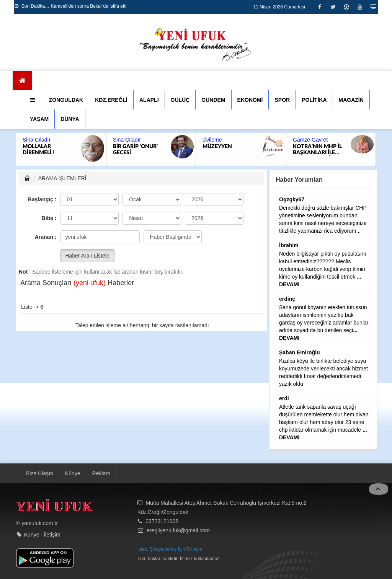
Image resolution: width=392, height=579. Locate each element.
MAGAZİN (351, 100)
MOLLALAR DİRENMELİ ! (38, 150)
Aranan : (46, 237)
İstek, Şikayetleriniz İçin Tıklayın (170, 549)
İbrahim (289, 245)
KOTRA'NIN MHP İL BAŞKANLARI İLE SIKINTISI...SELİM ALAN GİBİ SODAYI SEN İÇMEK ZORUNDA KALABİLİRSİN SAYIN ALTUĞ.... (319, 150)
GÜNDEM (213, 100)
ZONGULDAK (66, 100)
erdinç (287, 299)
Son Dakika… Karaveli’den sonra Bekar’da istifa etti (70, 6)
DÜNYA (70, 119)
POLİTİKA (314, 100)
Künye (73, 473)
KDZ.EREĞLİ (111, 100)
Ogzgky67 (292, 199)
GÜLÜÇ (180, 100)
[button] (33, 100)
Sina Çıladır (37, 140)
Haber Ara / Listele (87, 256)
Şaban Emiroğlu (300, 352)
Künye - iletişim (42, 535)
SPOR (282, 100)
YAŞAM (39, 119)
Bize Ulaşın (40, 473)
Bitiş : (49, 218)
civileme (212, 140)
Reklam (101, 473)
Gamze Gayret (310, 140)
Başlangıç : (42, 199)
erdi (284, 398)
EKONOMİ (250, 100)
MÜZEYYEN (217, 147)
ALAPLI (149, 100)
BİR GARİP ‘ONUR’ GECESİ (135, 150)
